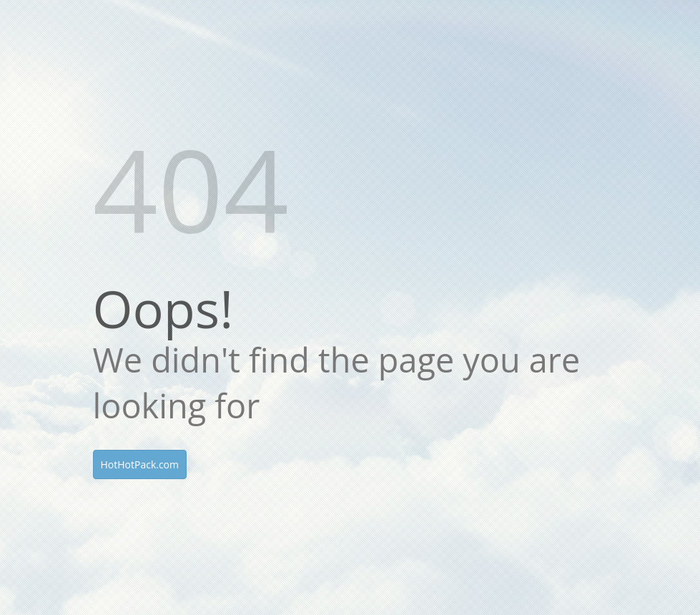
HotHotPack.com (140, 464)
